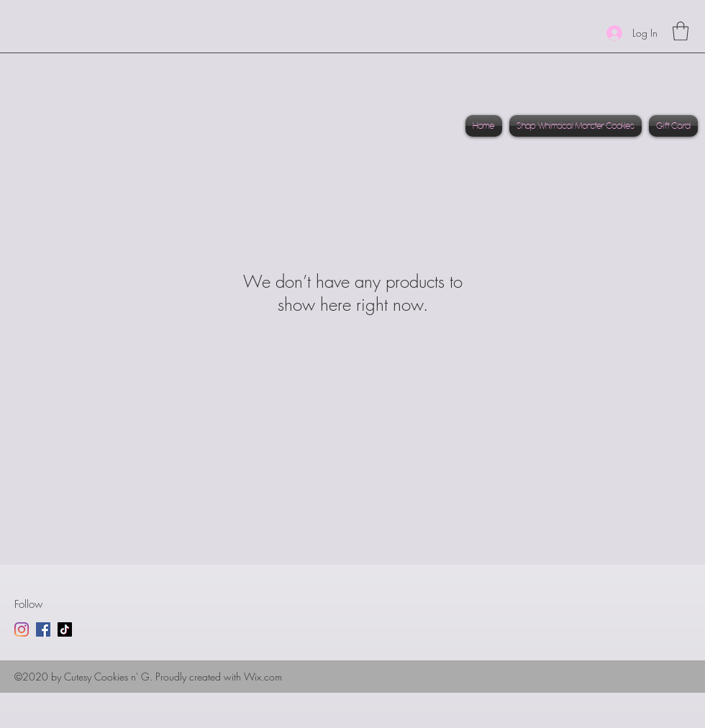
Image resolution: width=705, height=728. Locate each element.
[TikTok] (65, 629)
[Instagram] (22, 629)
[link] (681, 31)
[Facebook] (43, 629)
